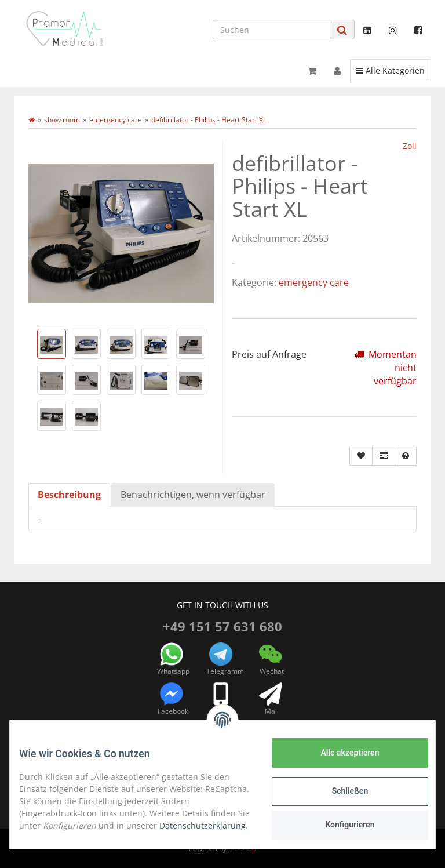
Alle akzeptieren (340, 753)
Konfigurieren (340, 825)
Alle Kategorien (390, 70)
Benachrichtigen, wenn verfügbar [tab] (193, 495)
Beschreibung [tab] (69, 495)
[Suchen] (271, 30)
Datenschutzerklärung (72, 832)
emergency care (314, 282)
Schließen (341, 791)
